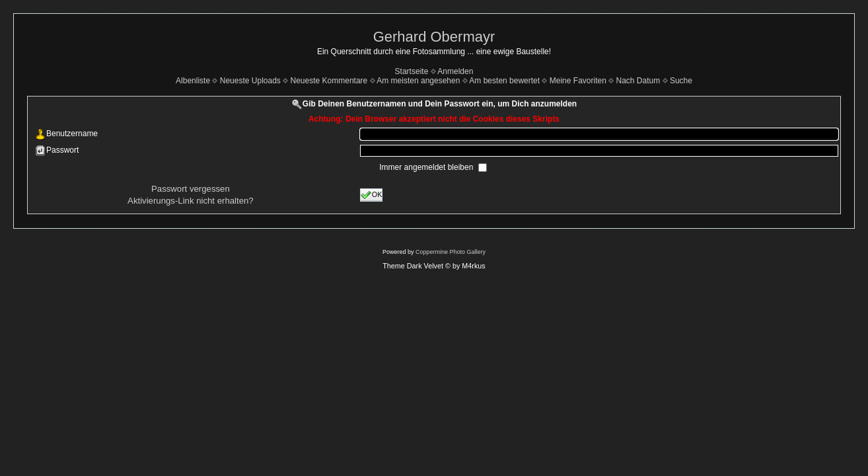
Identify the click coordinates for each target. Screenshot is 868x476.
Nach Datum (638, 81)
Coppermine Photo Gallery (451, 252)
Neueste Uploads (250, 81)
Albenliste (193, 81)
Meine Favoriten (578, 81)
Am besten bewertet (504, 81)
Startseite (412, 71)
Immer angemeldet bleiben (427, 167)
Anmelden (455, 71)
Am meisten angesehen (418, 81)
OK (372, 195)
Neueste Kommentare (329, 81)
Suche (681, 81)
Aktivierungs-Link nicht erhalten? (191, 201)
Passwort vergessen (191, 189)
